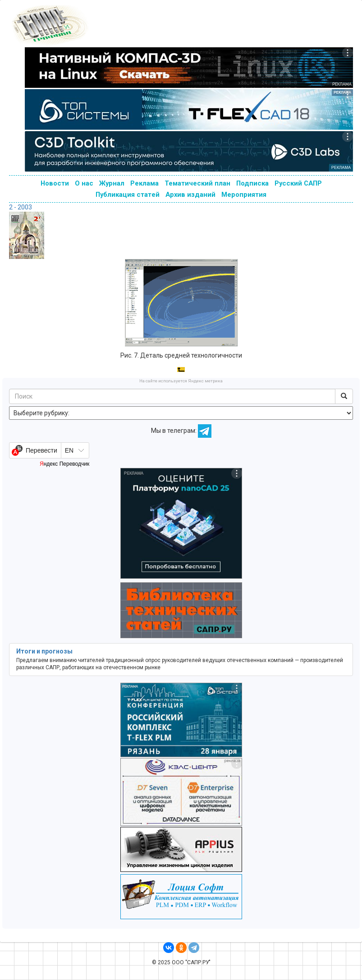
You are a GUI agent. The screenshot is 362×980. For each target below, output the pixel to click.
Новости (55, 183)
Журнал (112, 183)
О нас (84, 183)
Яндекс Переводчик (64, 464)
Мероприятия (244, 195)
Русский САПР (298, 183)
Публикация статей (128, 195)
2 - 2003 (21, 207)
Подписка (252, 183)
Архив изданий (190, 195)
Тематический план (197, 183)
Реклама (144, 183)
